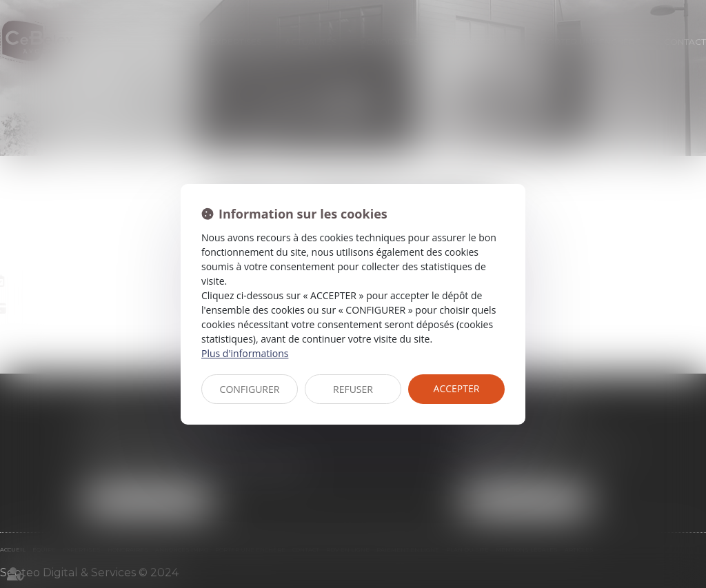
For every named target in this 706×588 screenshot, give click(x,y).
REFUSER (353, 389)
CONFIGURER (250, 389)
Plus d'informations (245, 353)
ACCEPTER (457, 388)
